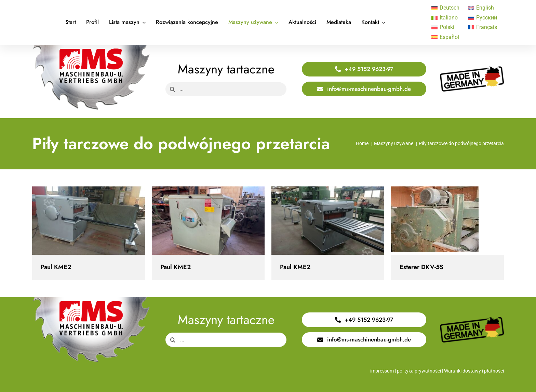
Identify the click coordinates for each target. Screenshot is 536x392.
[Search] (172, 89)
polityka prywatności (419, 371)
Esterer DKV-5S (421, 267)
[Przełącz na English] (483, 8)
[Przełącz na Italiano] (446, 18)
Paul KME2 (56, 267)
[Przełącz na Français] (483, 28)
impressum (382, 371)
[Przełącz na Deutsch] (446, 8)
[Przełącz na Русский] (483, 18)
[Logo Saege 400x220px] (91, 47)
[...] (226, 89)
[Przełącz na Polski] (446, 28)
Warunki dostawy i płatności (474, 371)
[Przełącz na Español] (446, 37)
